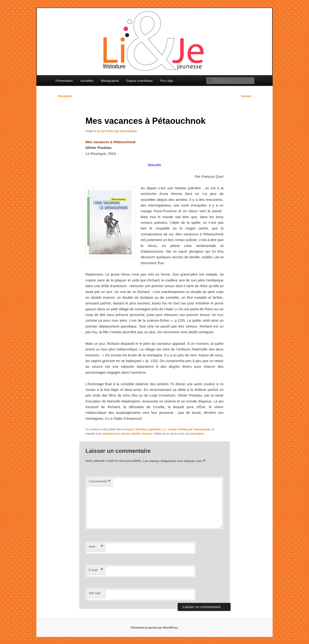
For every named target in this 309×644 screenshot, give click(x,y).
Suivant (248, 96)
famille (136, 434)
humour (128, 429)
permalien (197, 434)
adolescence (111, 434)
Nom (96, 547)
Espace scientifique (139, 81)
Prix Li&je (167, 81)
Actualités (87, 81)
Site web (95, 593)
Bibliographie (110, 81)
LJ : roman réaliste (175, 429)
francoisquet (128, 131)
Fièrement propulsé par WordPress (154, 628)
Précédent (63, 96)
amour (126, 434)
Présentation (64, 81)
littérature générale (148, 429)
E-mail (96, 570)
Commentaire (100, 482)
